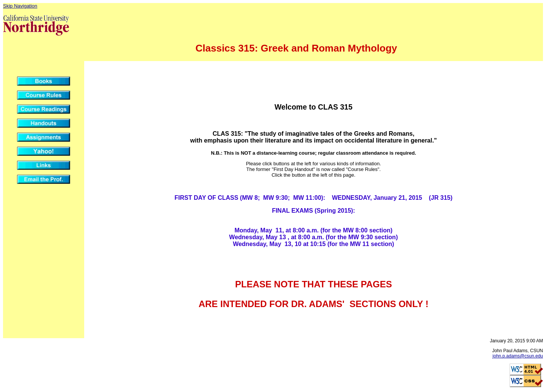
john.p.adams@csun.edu (518, 356)
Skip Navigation (20, 6)
